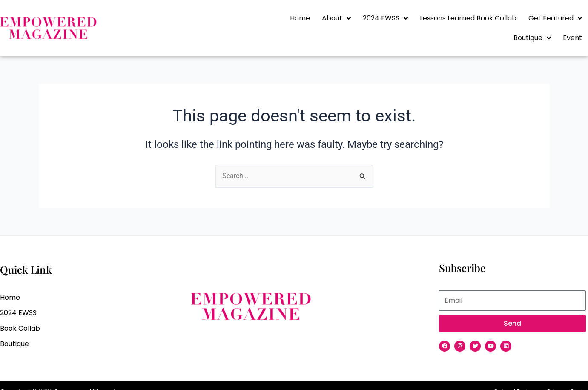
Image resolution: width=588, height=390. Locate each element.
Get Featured (555, 18)
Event (572, 38)
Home (300, 18)
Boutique (532, 38)
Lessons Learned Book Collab (468, 18)
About (336, 18)
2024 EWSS (385, 18)
